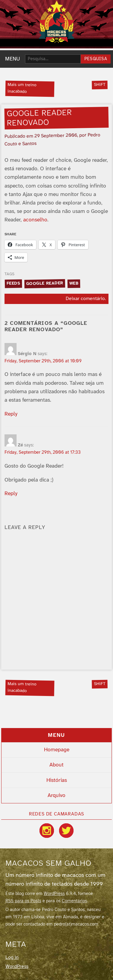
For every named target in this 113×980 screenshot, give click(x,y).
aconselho (35, 220)
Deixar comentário (85, 299)
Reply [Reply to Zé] (11, 494)
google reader (45, 283)
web (74, 283)
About (56, 765)
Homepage (57, 750)
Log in (12, 957)
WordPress (54, 894)
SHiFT (99, 85)
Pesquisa (96, 59)
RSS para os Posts (23, 901)
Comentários (74, 901)
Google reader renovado (39, 118)
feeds (14, 283)
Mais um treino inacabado (22, 88)
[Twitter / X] (66, 831)
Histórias (57, 780)
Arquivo (56, 795)
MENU (13, 59)
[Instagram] (47, 831)
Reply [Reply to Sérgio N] (11, 414)
